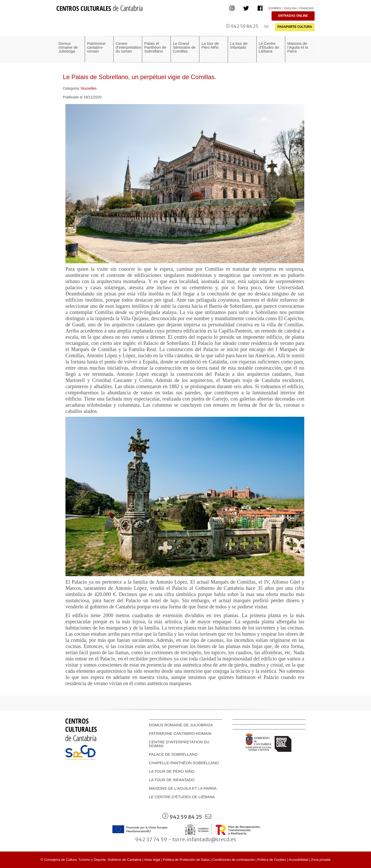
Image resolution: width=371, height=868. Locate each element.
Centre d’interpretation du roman (179, 744)
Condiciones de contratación (233, 860)
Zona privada (321, 860)
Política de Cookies (272, 860)
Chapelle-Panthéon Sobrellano (184, 763)
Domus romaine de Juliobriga (181, 725)
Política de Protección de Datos (186, 860)
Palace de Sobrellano (173, 754)
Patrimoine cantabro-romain (180, 733)
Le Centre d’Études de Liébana (182, 797)
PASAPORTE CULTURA (295, 27)
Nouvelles (88, 88)
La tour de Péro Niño (172, 771)
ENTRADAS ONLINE (293, 16)
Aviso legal (152, 860)
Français (306, 8)
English (290, 8)
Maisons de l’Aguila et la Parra (183, 788)
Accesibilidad (298, 860)
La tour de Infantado (172, 780)
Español (275, 8)
